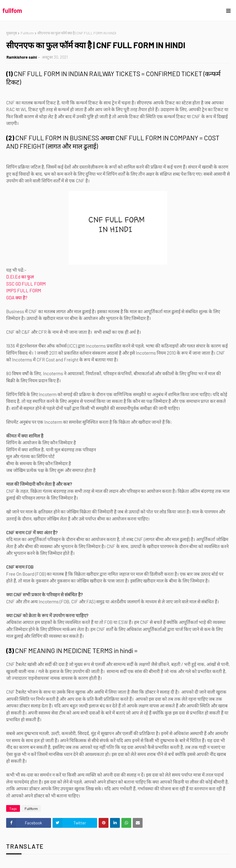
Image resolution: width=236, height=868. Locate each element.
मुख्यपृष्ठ (12, 33)
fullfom (12, 10)
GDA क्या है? (17, 298)
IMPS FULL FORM (24, 290)
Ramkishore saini (22, 57)
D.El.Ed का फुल (20, 277)
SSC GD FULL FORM (26, 284)
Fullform (27, 33)
